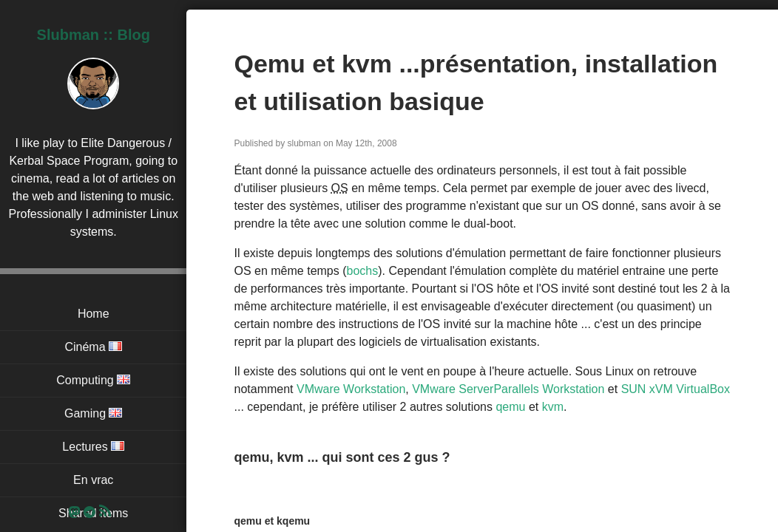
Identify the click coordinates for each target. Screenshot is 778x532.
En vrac (93, 480)
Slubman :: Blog (94, 35)
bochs (363, 271)
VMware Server (453, 389)
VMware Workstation (351, 389)
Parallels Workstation (549, 389)
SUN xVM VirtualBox (676, 389)
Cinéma (93, 347)
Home (94, 314)
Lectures (93, 447)
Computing (93, 380)
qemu (510, 407)
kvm (553, 407)
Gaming (93, 413)
